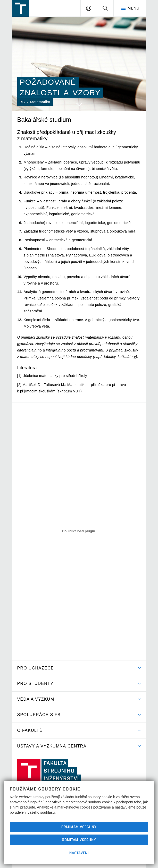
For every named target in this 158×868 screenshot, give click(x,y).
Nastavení (79, 853)
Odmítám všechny (79, 840)
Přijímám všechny (79, 827)
